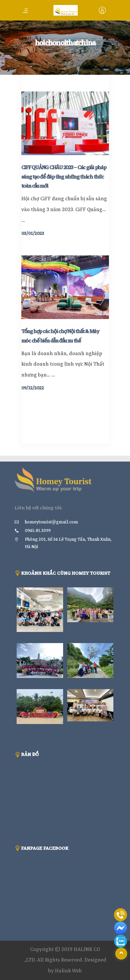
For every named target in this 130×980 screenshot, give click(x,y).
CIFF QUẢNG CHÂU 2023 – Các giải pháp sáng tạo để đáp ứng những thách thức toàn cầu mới (64, 177)
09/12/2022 (33, 388)
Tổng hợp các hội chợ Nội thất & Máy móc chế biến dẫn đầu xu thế (60, 336)
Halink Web (68, 971)
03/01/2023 (33, 233)
